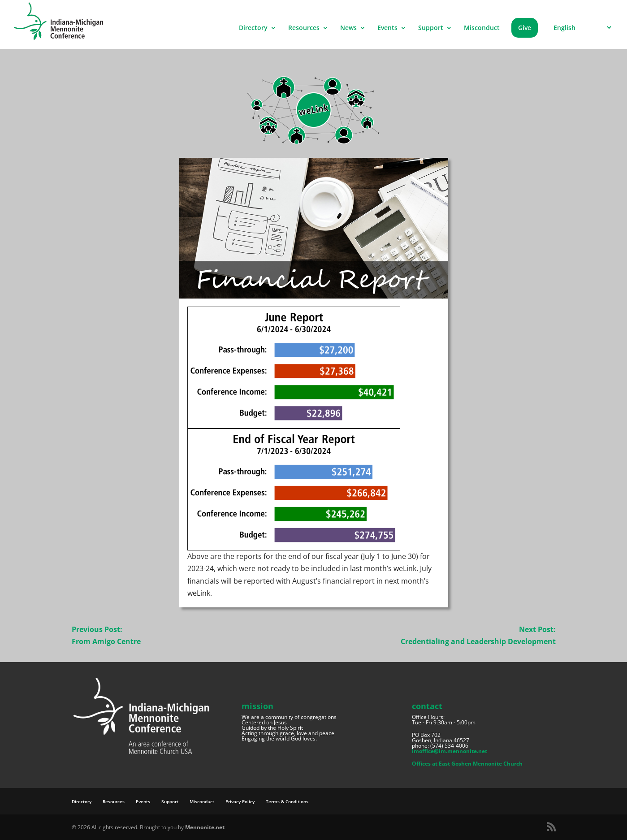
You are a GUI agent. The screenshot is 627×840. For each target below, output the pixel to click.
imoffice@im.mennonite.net (450, 751)
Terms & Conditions (287, 801)
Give (525, 28)
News (348, 28)
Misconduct (482, 28)
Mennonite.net (205, 827)
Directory (253, 28)
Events (387, 28)
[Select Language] (581, 28)
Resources (304, 28)
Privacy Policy (240, 801)
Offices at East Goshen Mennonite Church (467, 764)
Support (431, 28)
